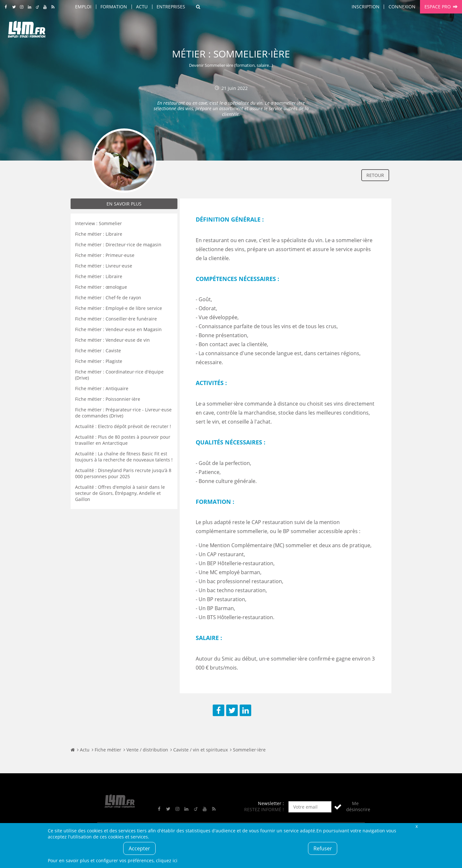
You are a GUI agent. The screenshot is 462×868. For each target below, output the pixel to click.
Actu (142, 7)
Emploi (83, 7)
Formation (114, 7)
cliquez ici (167, 860)
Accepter (139, 848)
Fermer (416, 826)
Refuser (323, 848)
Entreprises (171, 7)
